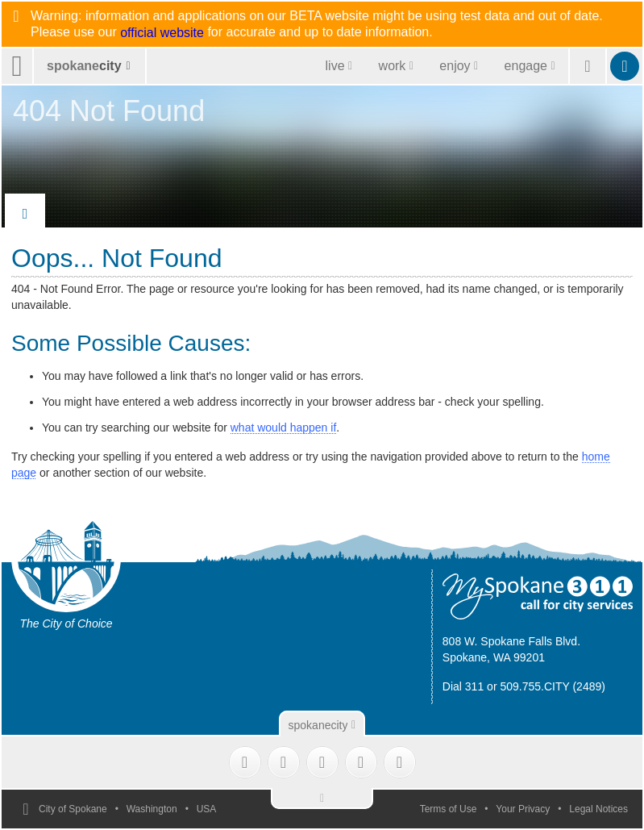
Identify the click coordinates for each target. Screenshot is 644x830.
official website (162, 33)
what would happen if (284, 428)
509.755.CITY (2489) (553, 686)
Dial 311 (463, 686)
